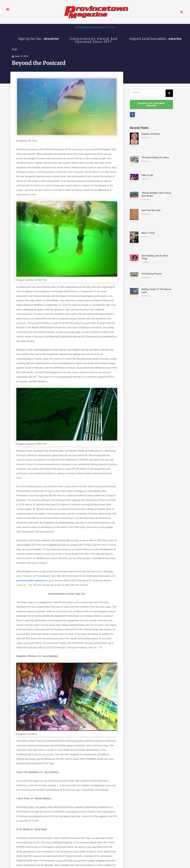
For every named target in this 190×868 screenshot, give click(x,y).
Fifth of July (147, 175)
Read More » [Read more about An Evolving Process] (146, 278)
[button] (8, 9)
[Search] (169, 93)
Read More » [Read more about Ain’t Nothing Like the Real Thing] (146, 262)
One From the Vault (151, 210)
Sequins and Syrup (151, 134)
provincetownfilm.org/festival (32, 581)
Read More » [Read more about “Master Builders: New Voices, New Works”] (146, 200)
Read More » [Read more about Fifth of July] (146, 179)
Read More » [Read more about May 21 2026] (146, 237)
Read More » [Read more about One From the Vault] (146, 214)
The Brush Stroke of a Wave (155, 158)
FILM (14, 50)
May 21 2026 (148, 233)
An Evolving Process (152, 274)
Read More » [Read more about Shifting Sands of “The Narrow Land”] (146, 296)
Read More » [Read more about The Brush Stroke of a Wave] (146, 161)
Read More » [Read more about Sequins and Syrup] (146, 138)
